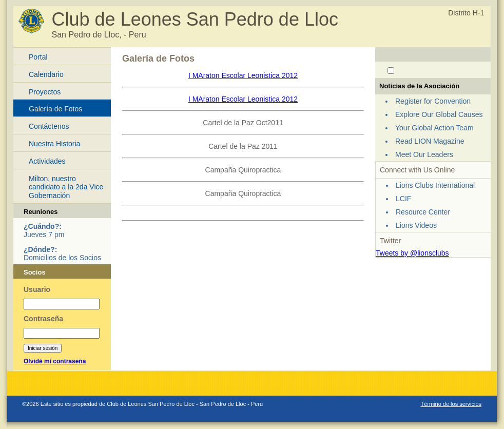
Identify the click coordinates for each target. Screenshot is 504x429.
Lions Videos (416, 225)
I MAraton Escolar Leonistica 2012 (243, 75)
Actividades (47, 161)
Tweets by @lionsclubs (412, 253)
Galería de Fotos (55, 109)
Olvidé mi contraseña (55, 361)
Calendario (46, 74)
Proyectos (45, 92)
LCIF (403, 199)
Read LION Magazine (430, 141)
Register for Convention (433, 101)
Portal (38, 57)
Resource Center (423, 212)
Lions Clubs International (435, 185)
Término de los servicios (451, 404)
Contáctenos (49, 126)
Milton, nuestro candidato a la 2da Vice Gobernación (66, 187)
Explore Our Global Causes (439, 114)
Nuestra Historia (54, 144)
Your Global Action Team (434, 128)
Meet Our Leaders (424, 154)
